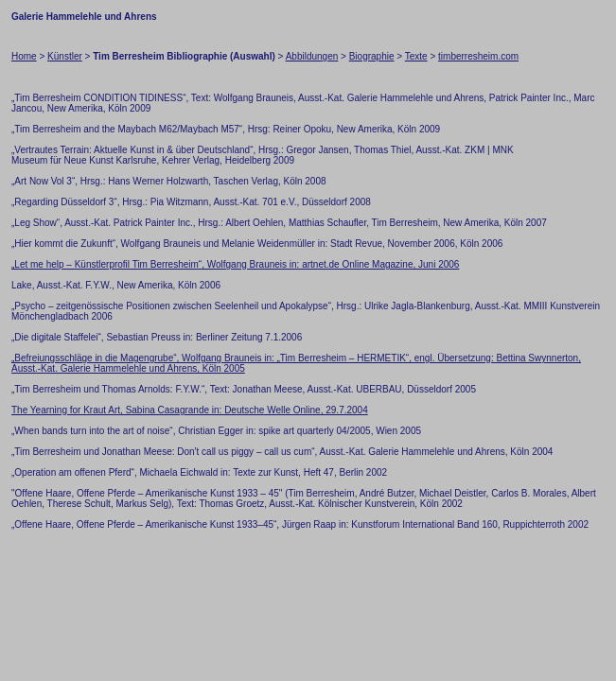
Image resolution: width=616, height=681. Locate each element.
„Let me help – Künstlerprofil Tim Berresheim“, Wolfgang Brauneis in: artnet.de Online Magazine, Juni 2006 (235, 264)
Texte (416, 56)
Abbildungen (312, 56)
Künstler (65, 56)
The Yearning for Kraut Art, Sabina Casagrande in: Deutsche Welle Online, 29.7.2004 (190, 410)
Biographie (372, 56)
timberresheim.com (478, 56)
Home (24, 56)
